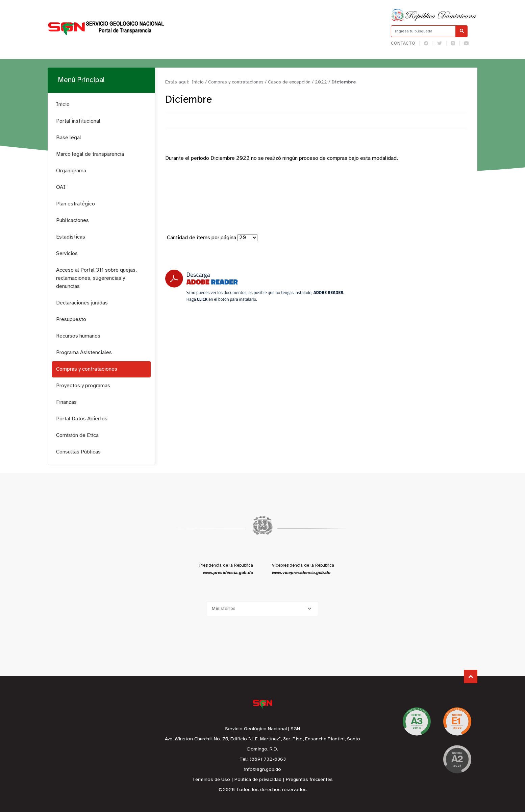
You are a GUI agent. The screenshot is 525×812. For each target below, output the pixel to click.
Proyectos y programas (83, 386)
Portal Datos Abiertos (82, 419)
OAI (61, 187)
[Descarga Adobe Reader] (255, 286)
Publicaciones (72, 220)
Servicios (67, 254)
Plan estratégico (76, 204)
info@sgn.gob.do (262, 770)
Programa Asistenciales (84, 353)
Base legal (69, 138)
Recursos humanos (78, 336)
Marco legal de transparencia (90, 154)
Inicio (63, 105)
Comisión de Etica (77, 435)
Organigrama (71, 171)
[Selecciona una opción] (262, 609)
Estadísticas (71, 237)
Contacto (403, 43)
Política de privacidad (258, 780)
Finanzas (66, 402)
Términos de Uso (211, 780)
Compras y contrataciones (87, 369)
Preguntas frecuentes (309, 780)
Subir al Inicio (471, 677)
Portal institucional (78, 121)
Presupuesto (71, 319)
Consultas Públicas (78, 452)
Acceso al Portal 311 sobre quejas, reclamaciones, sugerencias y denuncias (96, 278)
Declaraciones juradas (82, 303)
